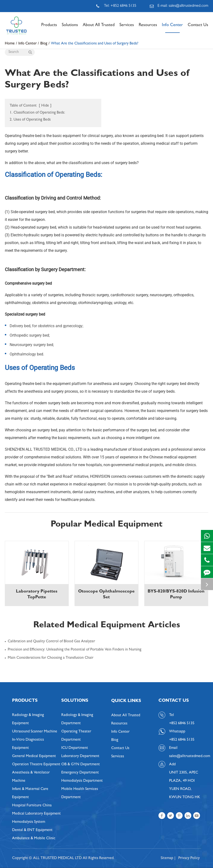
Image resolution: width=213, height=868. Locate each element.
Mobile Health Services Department (80, 793)
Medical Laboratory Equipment (36, 814)
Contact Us (198, 28)
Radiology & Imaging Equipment (28, 719)
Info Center (172, 28)
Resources (148, 28)
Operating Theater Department (76, 736)
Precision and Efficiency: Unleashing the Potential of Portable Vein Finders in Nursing (75, 650)
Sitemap (167, 858)
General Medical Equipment (34, 756)
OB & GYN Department (81, 765)
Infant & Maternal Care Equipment (30, 793)
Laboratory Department (80, 756)
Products (49, 28)
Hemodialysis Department (82, 781)
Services (127, 28)
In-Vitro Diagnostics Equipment (28, 744)
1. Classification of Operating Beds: (37, 113)
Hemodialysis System (29, 822)
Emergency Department (80, 773)
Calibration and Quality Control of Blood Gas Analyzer (51, 642)
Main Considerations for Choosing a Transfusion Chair (51, 658)
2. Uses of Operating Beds (30, 120)
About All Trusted (99, 28)
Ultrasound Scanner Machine (35, 732)
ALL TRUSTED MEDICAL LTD (57, 858)
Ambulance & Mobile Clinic (34, 839)
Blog (115, 740)
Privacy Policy (189, 858)
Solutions (70, 28)
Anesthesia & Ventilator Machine (31, 777)
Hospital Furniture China (32, 806)
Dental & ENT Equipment (32, 830)
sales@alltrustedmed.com (185, 756)
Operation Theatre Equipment (36, 765)
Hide (45, 106)
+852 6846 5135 (182, 740)
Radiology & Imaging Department (77, 719)
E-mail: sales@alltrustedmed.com (179, 6)
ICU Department (75, 748)
